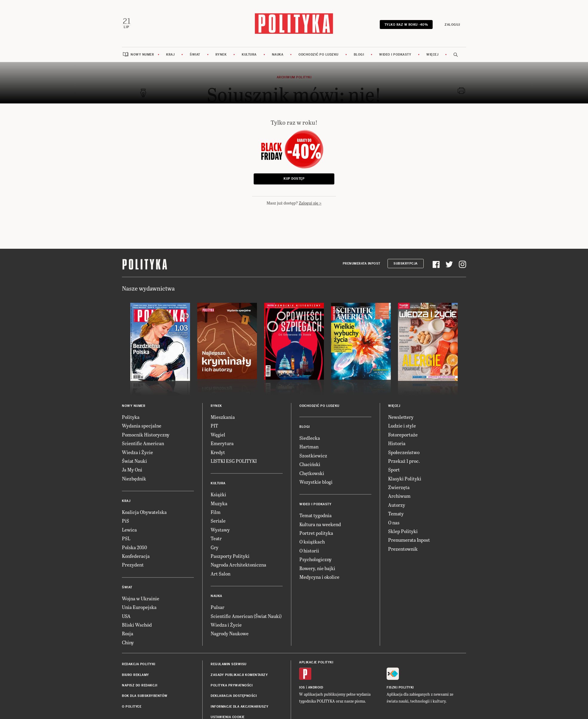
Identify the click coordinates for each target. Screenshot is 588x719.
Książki (218, 493)
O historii (309, 549)
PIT (214, 425)
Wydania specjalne (142, 425)
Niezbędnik (134, 477)
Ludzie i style (402, 425)
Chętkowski (312, 472)
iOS (302, 687)
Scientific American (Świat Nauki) (246, 615)
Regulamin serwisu (229, 663)
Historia (397, 442)
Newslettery (401, 416)
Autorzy (397, 504)
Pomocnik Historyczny (146, 433)
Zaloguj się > (310, 202)
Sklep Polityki (403, 530)
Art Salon (220, 572)
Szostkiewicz (313, 454)
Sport (394, 468)
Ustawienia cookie (228, 716)
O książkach (312, 541)
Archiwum (399, 495)
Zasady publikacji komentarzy (239, 674)
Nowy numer (142, 53)
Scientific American (143, 442)
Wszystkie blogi (316, 481)
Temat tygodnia (316, 514)
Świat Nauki (134, 460)
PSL (126, 537)
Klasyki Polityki (405, 477)
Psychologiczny (316, 558)
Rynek (221, 53)
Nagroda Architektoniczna (238, 564)
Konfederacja (136, 555)
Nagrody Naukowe (230, 632)
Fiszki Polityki (400, 687)
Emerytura (222, 442)
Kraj (170, 53)
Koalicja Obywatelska (144, 511)
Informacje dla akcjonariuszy (239, 705)
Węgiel (218, 433)
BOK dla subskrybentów (145, 695)
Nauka (278, 53)
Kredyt (218, 451)
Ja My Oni (132, 468)
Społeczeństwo (404, 451)
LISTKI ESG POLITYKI (234, 460)
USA (126, 615)
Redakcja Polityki (139, 663)
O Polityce (132, 705)
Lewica (129, 528)
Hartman (309, 446)
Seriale (218, 520)
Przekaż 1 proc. (404, 460)
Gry (215, 546)
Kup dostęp (294, 178)
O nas (394, 521)
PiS (125, 520)
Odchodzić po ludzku (318, 53)
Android (316, 687)
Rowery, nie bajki (317, 567)
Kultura (249, 53)
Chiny (128, 641)
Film (216, 511)
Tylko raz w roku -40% (407, 24)
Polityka (131, 416)
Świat (195, 53)
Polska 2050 (134, 546)
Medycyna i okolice (319, 576)
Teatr (216, 537)
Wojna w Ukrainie (141, 597)
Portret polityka (316, 532)
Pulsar (218, 606)
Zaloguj (453, 24)
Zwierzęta (399, 486)
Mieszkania (223, 416)
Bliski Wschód (137, 623)
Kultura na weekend (320, 523)
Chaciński (310, 463)
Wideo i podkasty (395, 53)
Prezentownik (403, 548)
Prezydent (133, 564)
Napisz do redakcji (140, 684)
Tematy (396, 512)
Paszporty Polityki (230, 555)
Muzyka (219, 502)
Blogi (359, 53)
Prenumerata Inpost (362, 263)
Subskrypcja (406, 263)
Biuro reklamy (135, 674)
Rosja (128, 632)
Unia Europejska (139, 606)
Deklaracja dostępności (234, 695)
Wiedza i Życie (137, 451)
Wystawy (220, 528)
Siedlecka (310, 437)
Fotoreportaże (403, 433)
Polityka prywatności (232, 684)
